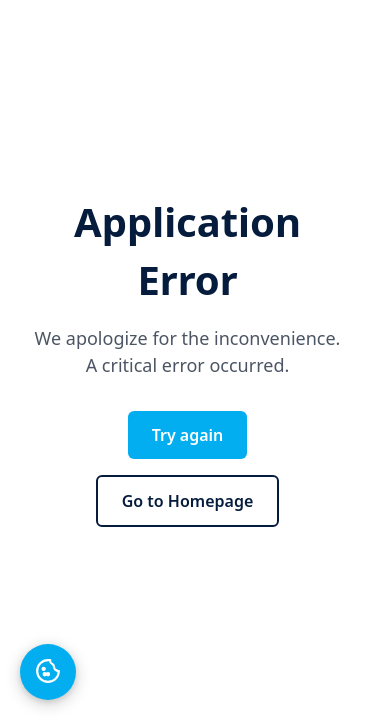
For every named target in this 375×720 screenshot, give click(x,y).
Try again (188, 435)
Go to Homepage (188, 501)
